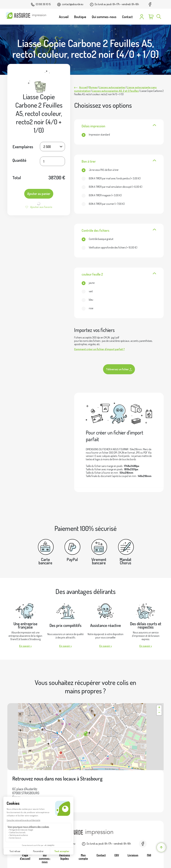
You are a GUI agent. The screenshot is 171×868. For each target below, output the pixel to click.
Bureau (93, 87)
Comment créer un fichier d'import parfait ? (99, 349)
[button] (85, 734)
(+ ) (111, 178)
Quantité (19, 160)
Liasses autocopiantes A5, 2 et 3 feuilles (115, 91)
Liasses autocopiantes (112, 87)
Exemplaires (23, 147)
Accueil (83, 87)
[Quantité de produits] (52, 161)
